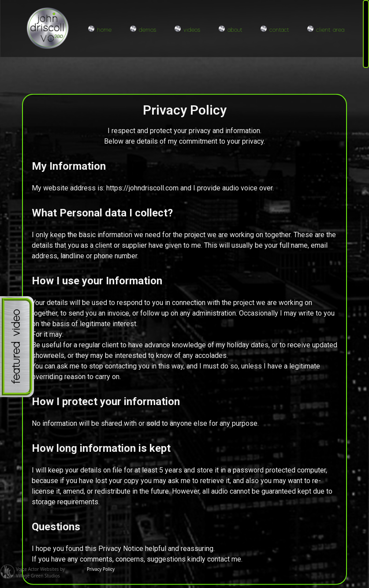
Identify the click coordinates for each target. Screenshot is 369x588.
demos (143, 29)
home (100, 29)
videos (187, 29)
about (230, 29)
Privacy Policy (101, 569)
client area (326, 29)
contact (275, 29)
